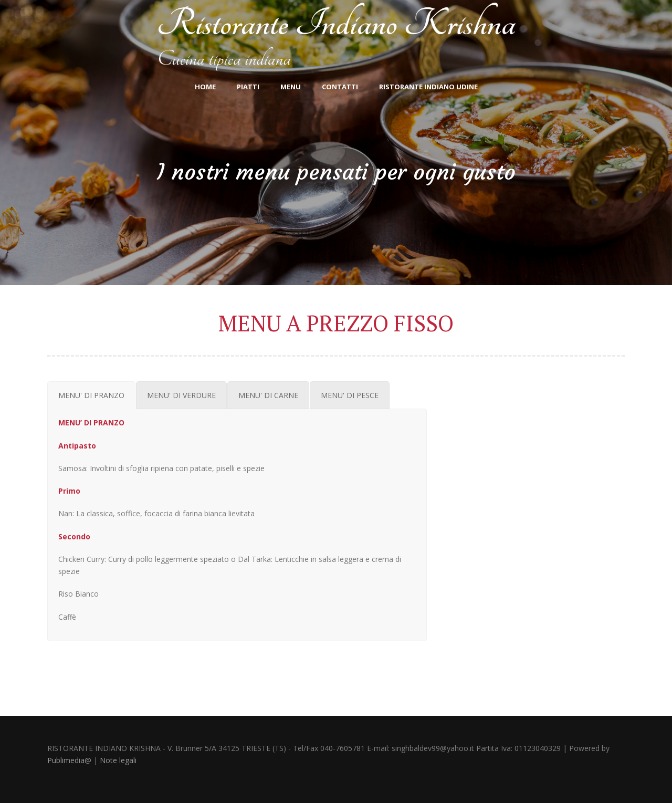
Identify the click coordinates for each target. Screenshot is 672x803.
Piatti (248, 87)
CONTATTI (340, 87)
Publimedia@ (69, 760)
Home (205, 87)
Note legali (118, 760)
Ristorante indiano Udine (428, 87)
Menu (291, 87)
